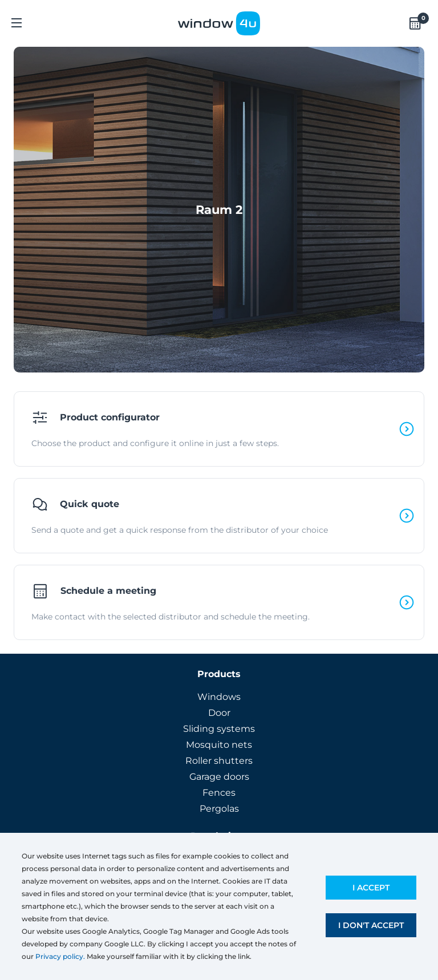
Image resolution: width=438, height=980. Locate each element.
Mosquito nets (219, 745)
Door (219, 713)
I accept (371, 888)
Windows (219, 697)
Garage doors (219, 777)
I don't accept (371, 925)
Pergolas (219, 809)
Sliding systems (219, 729)
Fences (219, 793)
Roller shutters (219, 761)
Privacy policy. (60, 956)
